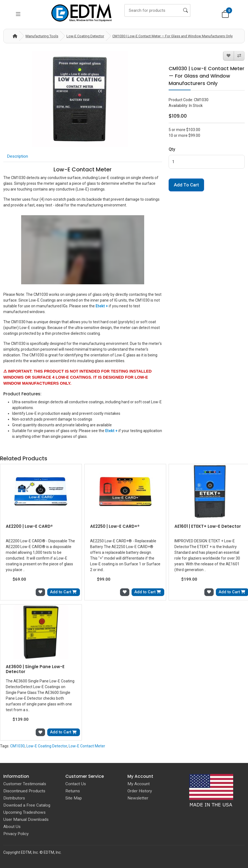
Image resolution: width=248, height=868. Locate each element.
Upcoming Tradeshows (24, 812)
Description (17, 156)
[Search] (157, 10)
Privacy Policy (16, 834)
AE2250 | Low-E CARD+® (115, 526)
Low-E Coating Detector (85, 36)
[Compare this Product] (239, 56)
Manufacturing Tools (42, 36)
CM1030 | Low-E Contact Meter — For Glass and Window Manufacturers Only (172, 36)
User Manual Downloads (26, 819)
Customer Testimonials (25, 784)
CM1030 (17, 746)
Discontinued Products (24, 791)
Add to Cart (186, 185)
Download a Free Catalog (27, 805)
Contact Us (76, 784)
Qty (172, 149)
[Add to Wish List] (229, 56)
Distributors (14, 798)
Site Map (74, 798)
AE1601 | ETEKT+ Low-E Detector (208, 526)
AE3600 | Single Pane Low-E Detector (35, 669)
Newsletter (138, 798)
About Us (12, 827)
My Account (139, 784)
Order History (140, 791)
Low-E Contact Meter (87, 746)
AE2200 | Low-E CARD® (29, 526)
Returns (73, 791)
